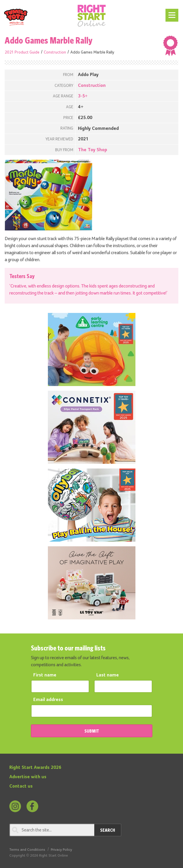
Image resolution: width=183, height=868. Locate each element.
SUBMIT (92, 731)
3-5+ (83, 96)
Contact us (21, 786)
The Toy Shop (93, 150)
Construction (55, 52)
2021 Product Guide (22, 52)
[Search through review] (52, 830)
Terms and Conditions (27, 850)
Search (108, 830)
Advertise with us (28, 777)
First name (45, 675)
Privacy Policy (61, 850)
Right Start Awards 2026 (35, 768)
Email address (48, 700)
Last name (108, 675)
